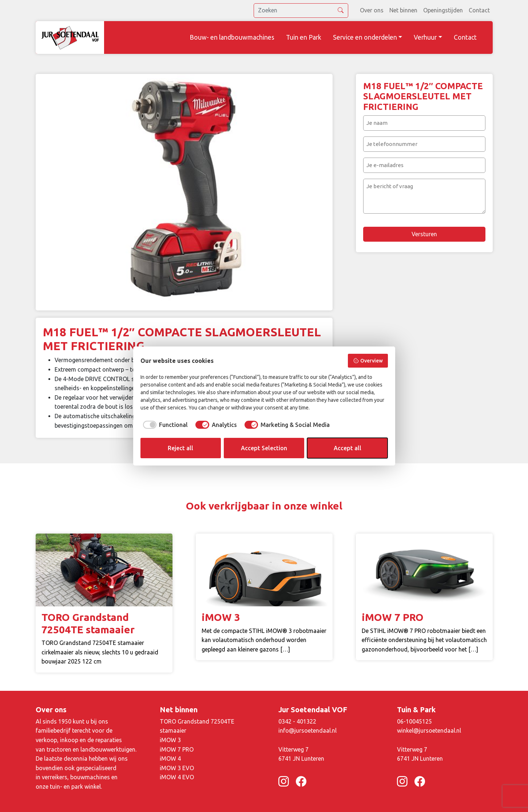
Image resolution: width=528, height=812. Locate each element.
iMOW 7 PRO (177, 749)
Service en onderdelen (365, 37)
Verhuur (425, 37)
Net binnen (403, 10)
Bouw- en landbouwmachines (232, 37)
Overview (368, 361)
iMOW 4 (170, 758)
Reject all (180, 448)
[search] (301, 11)
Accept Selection (264, 448)
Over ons (372, 10)
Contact (479, 10)
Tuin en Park (304, 37)
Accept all (348, 448)
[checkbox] (164, 425)
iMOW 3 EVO (177, 768)
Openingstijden (443, 10)
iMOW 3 (170, 740)
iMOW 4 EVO (177, 777)
